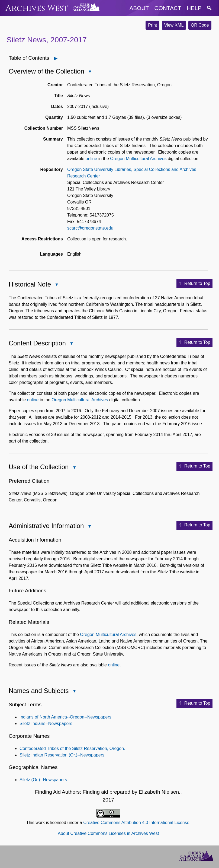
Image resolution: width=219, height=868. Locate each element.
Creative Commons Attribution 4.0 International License (136, 823)
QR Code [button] (200, 25)
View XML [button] (174, 25)
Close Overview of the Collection (90, 72)
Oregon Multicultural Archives (138, 159)
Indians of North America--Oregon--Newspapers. (66, 717)
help (194, 8)
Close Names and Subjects (74, 691)
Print (152, 25)
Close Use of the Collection (74, 468)
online (91, 159)
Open (59, 58)
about (139, 8)
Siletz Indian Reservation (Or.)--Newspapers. (62, 755)
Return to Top (194, 284)
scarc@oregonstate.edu (90, 228)
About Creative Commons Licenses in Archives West (108, 833)
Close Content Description (71, 344)
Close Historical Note (56, 285)
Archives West (37, 8)
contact (168, 8)
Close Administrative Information (89, 527)
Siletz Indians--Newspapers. (46, 724)
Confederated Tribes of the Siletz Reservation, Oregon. (72, 748)
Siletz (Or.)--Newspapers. (44, 780)
